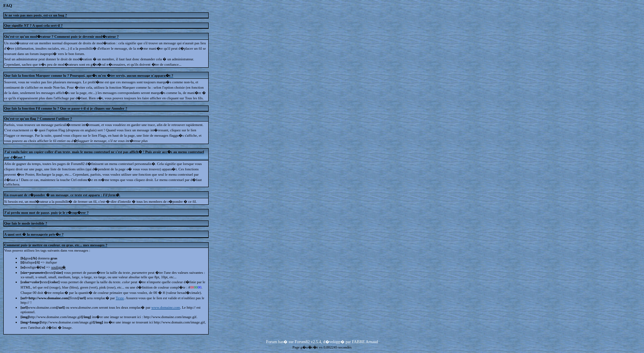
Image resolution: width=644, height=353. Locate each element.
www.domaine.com (166, 307)
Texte (120, 298)
